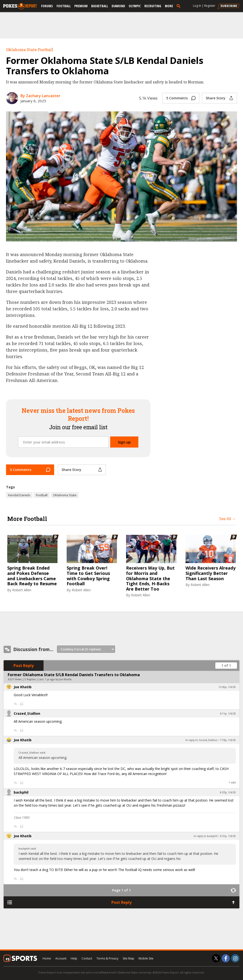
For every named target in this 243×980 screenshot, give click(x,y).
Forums (47, 6)
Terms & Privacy (107, 958)
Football (64, 6)
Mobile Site (146, 958)
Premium (81, 6)
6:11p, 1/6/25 (228, 714)
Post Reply (24, 666)
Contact (87, 958)
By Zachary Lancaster (40, 96)
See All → (227, 519)
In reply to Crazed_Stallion (201, 740)
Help (74, 958)
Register (210, 6)
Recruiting (153, 6)
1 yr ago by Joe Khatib (58, 679)
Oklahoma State (65, 495)
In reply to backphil (206, 836)
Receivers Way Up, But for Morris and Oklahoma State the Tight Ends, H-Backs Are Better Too (150, 578)
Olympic (135, 6)
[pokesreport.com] (20, 7)
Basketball (100, 6)
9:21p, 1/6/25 (228, 836)
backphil (21, 792)
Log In (197, 6)
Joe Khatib (23, 687)
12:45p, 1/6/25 (227, 687)
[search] (179, 6)
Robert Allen (22, 590)
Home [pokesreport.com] (47, 958)
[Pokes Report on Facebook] (226, 958)
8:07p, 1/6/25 (228, 792)
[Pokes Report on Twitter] (216, 958)
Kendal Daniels (19, 495)
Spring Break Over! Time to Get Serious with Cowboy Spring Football (88, 576)
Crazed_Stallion (27, 713)
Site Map (128, 958)
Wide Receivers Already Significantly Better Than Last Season (211, 573)
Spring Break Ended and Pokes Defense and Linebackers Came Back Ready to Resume (32, 576)
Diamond (118, 6)
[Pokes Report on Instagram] (235, 958)
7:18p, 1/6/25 (228, 740)
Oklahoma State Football (30, 50)
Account (61, 958)
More (169, 6)
